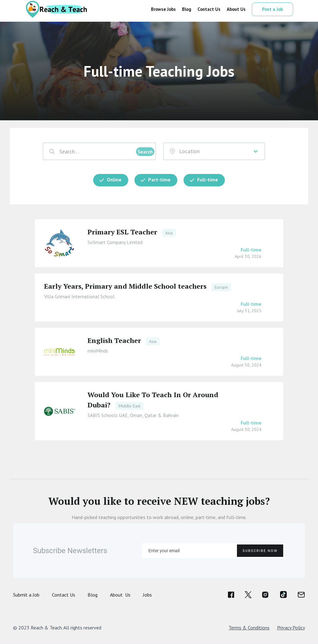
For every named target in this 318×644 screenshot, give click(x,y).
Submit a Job (26, 595)
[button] (214, 151)
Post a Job (273, 9)
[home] (56, 9)
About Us (120, 595)
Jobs (147, 595)
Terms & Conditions (249, 628)
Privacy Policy (291, 628)
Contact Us (64, 595)
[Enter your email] (214, 551)
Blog (93, 595)
